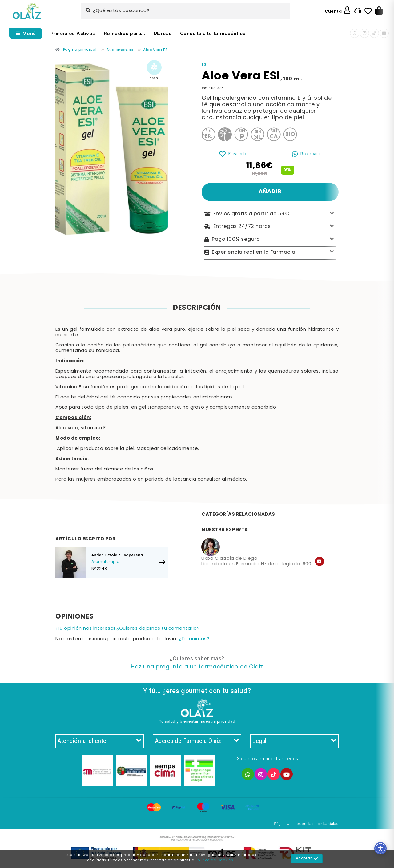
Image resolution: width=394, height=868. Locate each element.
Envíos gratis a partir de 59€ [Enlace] (270, 214)
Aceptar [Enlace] (307, 859)
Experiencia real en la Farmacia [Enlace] (270, 252)
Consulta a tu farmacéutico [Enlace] (213, 33)
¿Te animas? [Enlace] (194, 639)
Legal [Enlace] (294, 741)
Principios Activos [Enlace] (73, 33)
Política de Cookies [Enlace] (214, 860)
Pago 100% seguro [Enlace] (270, 240)
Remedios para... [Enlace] (125, 33)
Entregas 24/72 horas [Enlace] (270, 227)
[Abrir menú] (26, 34)
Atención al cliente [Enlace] (100, 741)
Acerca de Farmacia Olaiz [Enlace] (197, 741)
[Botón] (379, 11)
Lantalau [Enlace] (331, 824)
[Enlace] (27, 11)
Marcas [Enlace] (163, 33)
